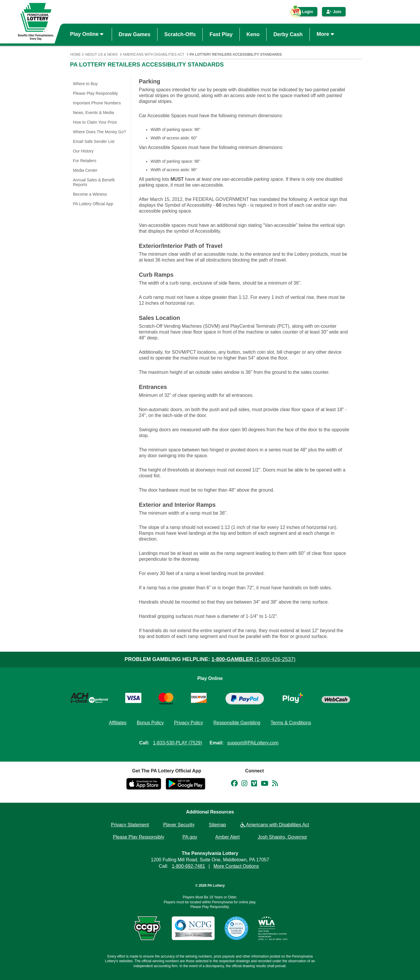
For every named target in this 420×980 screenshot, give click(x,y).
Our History (83, 151)
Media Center (85, 170)
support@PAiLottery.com (253, 743)
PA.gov (190, 837)
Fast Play (221, 34)
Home (76, 55)
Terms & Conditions (291, 723)
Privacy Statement (130, 825)
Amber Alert (228, 837)
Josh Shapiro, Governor (282, 837)
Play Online (87, 34)
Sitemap (217, 825)
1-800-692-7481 (188, 866)
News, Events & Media (93, 113)
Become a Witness (90, 194)
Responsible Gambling (237, 723)
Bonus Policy (150, 723)
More (326, 34)
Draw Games (135, 34)
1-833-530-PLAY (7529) (177, 743)
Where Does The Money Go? (99, 132)
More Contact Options (236, 866)
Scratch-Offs (180, 34)
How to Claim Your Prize (95, 122)
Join (334, 12)
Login (304, 13)
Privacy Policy (189, 723)
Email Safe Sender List (94, 141)
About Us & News (101, 55)
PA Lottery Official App (93, 204)
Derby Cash (288, 34)
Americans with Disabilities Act (154, 55)
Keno (253, 34)
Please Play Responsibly (95, 93)
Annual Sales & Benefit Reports (94, 182)
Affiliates (118, 723)
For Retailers (85, 161)
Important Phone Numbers (97, 103)
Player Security (179, 825)
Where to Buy (85, 84)
